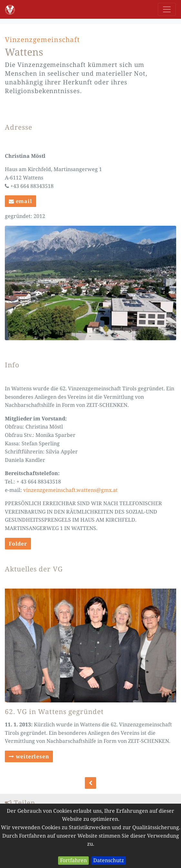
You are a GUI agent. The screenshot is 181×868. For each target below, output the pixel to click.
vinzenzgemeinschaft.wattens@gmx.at (70, 490)
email (20, 201)
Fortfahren (73, 860)
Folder (18, 544)
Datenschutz (109, 860)
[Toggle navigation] (167, 9)
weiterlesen (29, 756)
